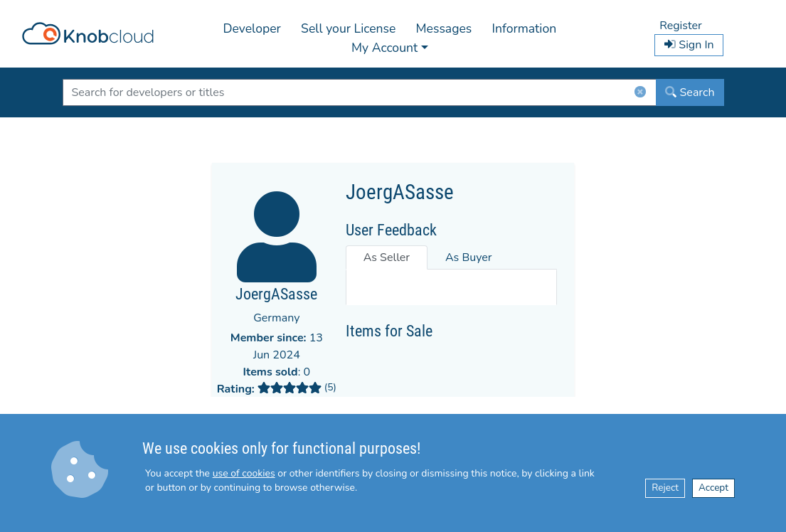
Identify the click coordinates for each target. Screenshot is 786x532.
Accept (713, 488)
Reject (665, 488)
